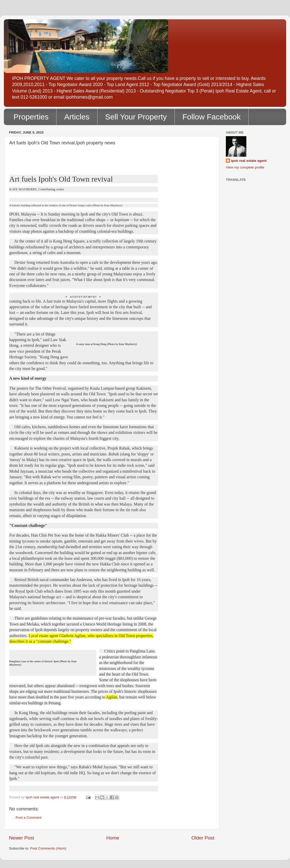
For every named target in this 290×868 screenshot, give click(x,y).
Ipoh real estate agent (249, 161)
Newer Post (22, 838)
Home (113, 838)
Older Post (203, 838)
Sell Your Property (136, 117)
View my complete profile (245, 167)
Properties (31, 117)
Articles (77, 117)
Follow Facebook (212, 117)
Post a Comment (29, 818)
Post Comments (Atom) (48, 848)
